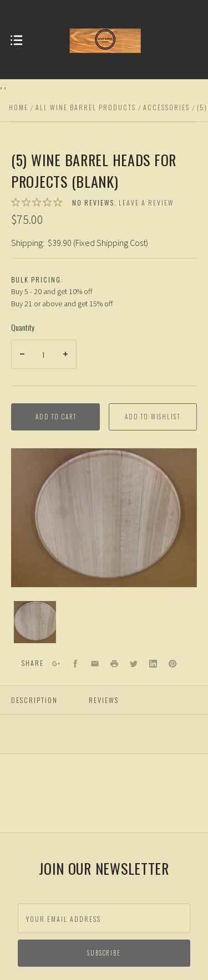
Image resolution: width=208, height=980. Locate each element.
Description (34, 700)
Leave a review (146, 202)
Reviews (104, 700)
